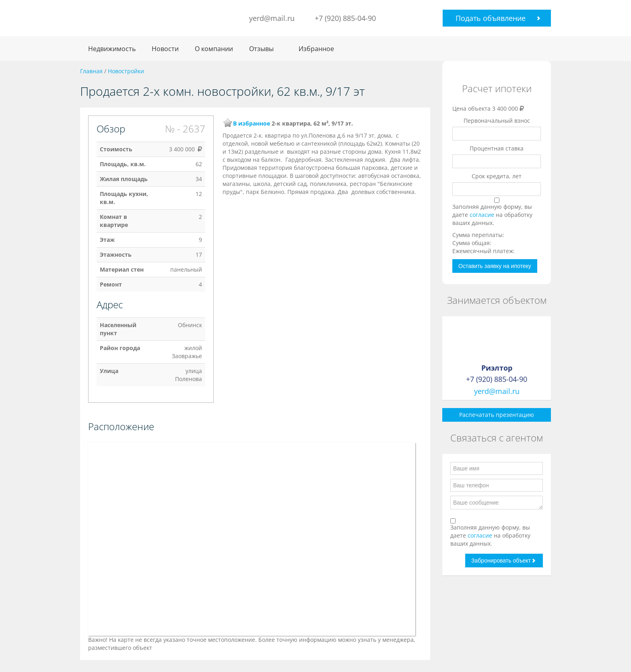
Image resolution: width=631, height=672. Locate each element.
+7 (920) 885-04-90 (345, 18)
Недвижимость (112, 49)
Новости (165, 49)
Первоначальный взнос (497, 121)
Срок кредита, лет (497, 176)
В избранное (252, 123)
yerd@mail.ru (272, 18)
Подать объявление (491, 18)
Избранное (316, 49)
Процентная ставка (497, 148)
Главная (91, 71)
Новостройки (126, 71)
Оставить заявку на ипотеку (495, 266)
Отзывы (261, 49)
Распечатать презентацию (497, 415)
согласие (483, 215)
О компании (214, 49)
